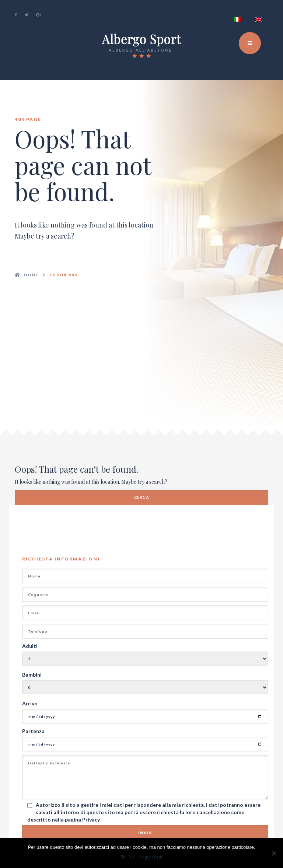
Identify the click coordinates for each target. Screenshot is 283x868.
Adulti (30, 646)
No (132, 857)
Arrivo (30, 703)
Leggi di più (151, 857)
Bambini (32, 675)
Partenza (33, 731)
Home (32, 275)
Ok (123, 857)
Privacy (91, 820)
